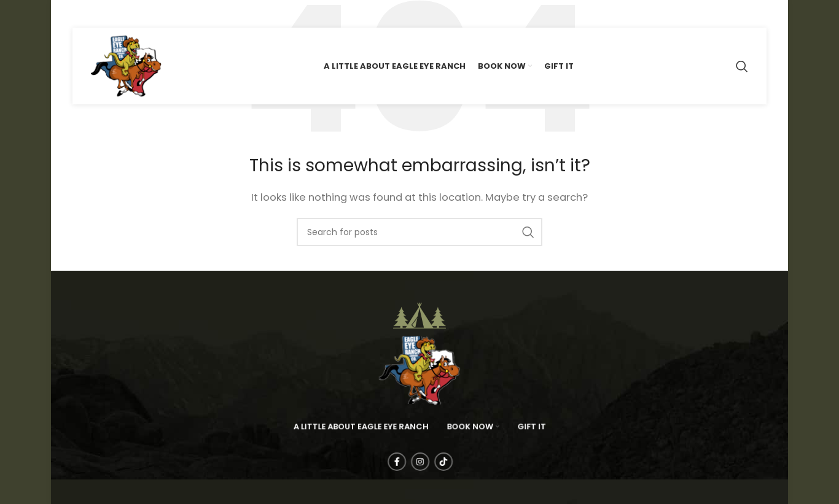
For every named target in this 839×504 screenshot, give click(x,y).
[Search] (742, 66)
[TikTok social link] (123, 14)
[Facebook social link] (81, 14)
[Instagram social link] (101, 14)
